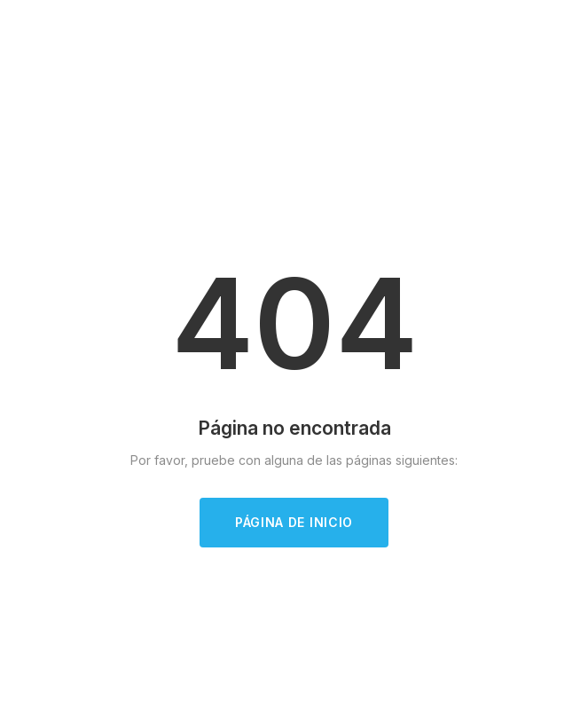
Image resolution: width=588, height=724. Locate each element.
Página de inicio (294, 522)
